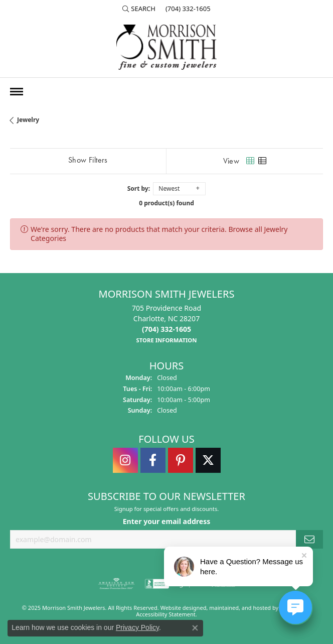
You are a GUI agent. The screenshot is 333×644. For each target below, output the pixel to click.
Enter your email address (167, 521)
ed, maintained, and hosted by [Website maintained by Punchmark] (240, 607)
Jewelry (28, 120)
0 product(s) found (166, 203)
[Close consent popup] (195, 628)
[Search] (139, 9)
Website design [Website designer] (180, 607)
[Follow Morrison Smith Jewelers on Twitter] (208, 460)
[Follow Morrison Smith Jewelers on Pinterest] (181, 460)
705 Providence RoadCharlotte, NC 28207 (166, 324)
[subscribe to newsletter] (309, 539)
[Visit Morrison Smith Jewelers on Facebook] (153, 460)
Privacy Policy (137, 627)
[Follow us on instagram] (125, 460)
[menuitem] (116, 583)
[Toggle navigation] (17, 92)
